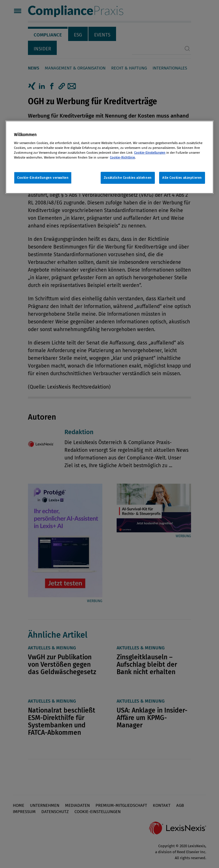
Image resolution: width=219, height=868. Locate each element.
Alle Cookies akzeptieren (182, 178)
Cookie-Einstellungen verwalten (43, 178)
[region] (109, 157)
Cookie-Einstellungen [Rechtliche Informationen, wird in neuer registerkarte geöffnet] (150, 153)
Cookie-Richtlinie (122, 157)
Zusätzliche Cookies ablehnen (128, 178)
